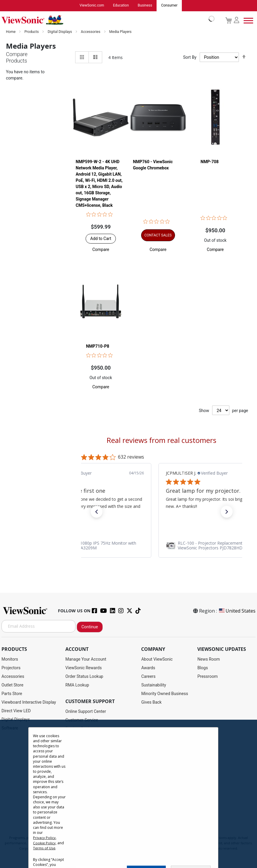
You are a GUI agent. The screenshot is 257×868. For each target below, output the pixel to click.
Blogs (202, 668)
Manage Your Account (86, 659)
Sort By (190, 58)
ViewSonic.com (92, 6)
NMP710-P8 (98, 346)
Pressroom (207, 676)
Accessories (91, 32)
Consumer (169, 6)
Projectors (11, 668)
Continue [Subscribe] (90, 627)
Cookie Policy (44, 843)
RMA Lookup (77, 685)
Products (32, 32)
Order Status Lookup (84, 676)
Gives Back (151, 702)
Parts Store (12, 694)
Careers (148, 676)
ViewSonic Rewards (83, 668)
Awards (148, 668)
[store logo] (107, 20)
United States (237, 611)
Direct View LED (16, 711)
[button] (101, 250)
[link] (162, 546)
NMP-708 (210, 162)
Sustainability (153, 685)
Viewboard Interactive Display (29, 702)
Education (121, 6)
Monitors (10, 659)
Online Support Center (86, 711)
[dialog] (128, 794)
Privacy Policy (44, 838)
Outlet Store (12, 685)
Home (11, 32)
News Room (209, 659)
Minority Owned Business (165, 694)
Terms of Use (44, 848)
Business (145, 6)
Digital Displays (60, 32)
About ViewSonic (157, 659)
